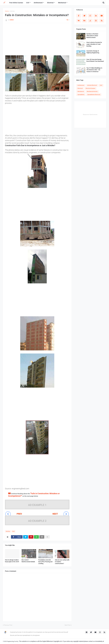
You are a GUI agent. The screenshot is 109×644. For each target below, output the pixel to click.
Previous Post (8, 625)
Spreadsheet (81, 95)
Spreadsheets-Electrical (94, 95)
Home (7, 11)
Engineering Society (13, 641)
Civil (13, 531)
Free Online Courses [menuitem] (16, 3)
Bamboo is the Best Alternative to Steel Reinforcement (92, 36)
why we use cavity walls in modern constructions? (62, 562)
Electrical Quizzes (90, 88)
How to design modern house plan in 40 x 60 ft (12, 561)
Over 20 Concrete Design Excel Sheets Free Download (95, 60)
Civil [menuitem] (28, 3)
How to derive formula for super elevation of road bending (94, 44)
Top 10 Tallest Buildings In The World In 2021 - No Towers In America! (94, 70)
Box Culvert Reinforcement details (28, 561)
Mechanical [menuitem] (62, 3)
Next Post (68, 625)
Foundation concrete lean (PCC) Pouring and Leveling (45, 562)
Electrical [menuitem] (50, 3)
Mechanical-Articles (92, 91)
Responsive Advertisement (90, 115)
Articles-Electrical (92, 85)
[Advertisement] (37, 40)
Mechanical (81, 91)
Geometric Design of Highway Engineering (93, 52)
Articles (12, 11)
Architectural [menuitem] (38, 3)
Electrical (80, 88)
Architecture (81, 85)
